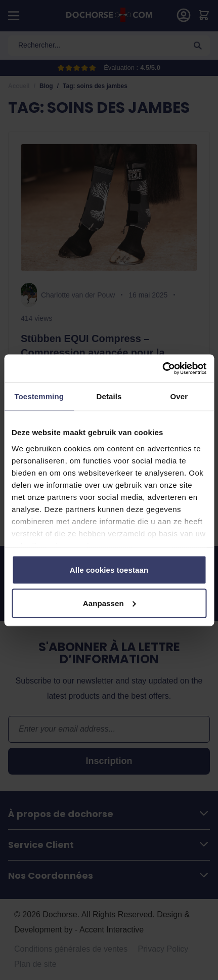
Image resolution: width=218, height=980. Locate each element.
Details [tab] (109, 396)
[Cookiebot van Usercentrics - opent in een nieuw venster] (162, 368)
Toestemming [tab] (39, 396)
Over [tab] (179, 396)
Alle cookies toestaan (109, 570)
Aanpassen (110, 603)
